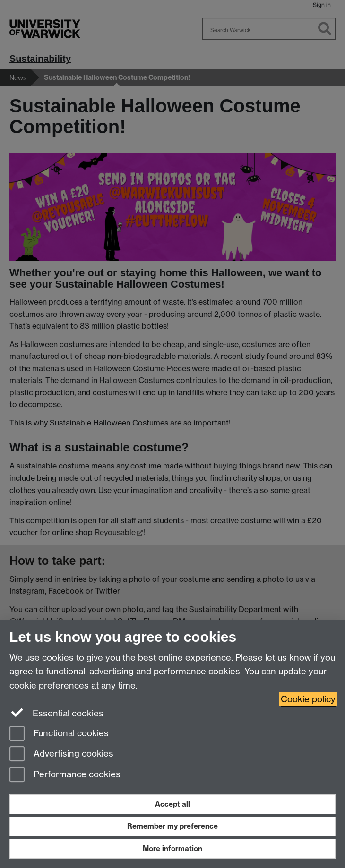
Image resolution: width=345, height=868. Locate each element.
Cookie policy (308, 699)
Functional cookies (59, 734)
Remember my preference (172, 826)
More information (172, 848)
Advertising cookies (61, 754)
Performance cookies (65, 775)
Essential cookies (56, 713)
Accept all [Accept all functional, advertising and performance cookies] (172, 804)
